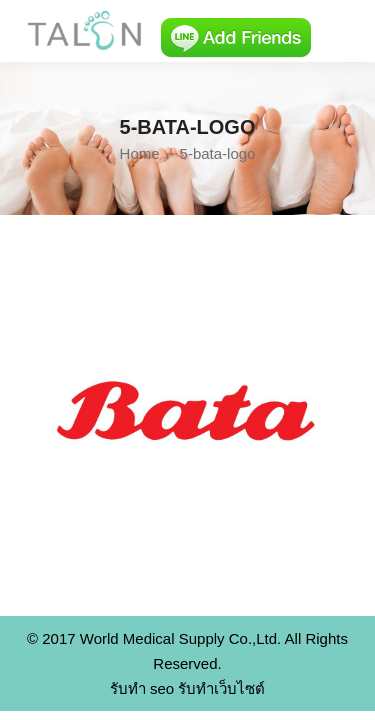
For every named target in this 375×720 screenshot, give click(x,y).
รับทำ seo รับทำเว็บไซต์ (188, 688)
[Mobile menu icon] (343, 31)
